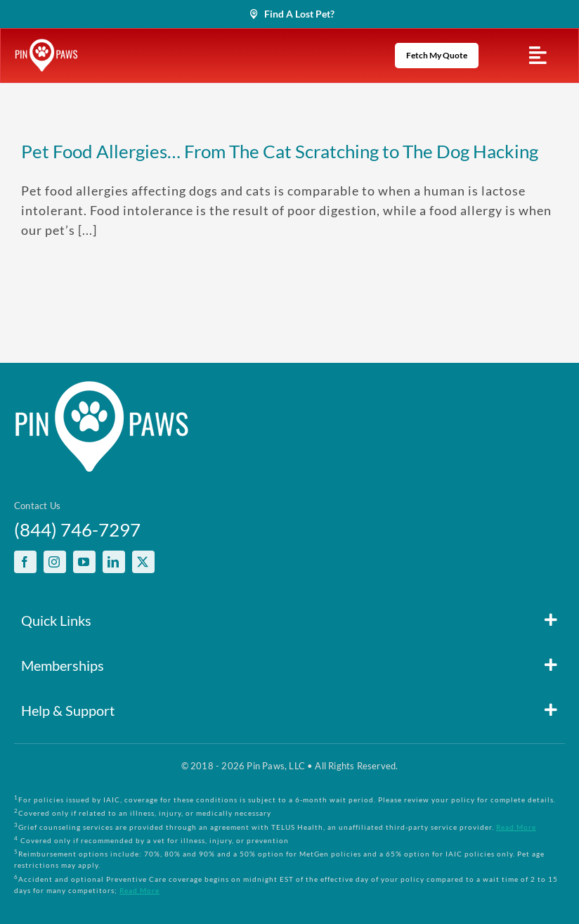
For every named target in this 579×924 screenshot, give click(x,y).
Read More (516, 827)
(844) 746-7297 (77, 530)
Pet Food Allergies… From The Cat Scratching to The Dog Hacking (280, 151)
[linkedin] (114, 562)
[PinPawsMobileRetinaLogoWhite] (46, 45)
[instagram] (55, 562)
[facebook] (25, 562)
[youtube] (84, 562)
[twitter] (143, 562)
